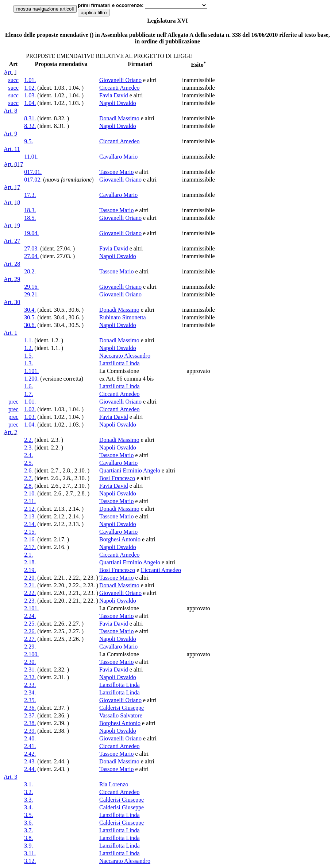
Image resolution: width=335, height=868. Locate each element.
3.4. (28, 807)
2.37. (30, 715)
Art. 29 (12, 279)
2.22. (30, 593)
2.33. (30, 685)
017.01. (33, 172)
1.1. (28, 340)
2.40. (30, 738)
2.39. (30, 731)
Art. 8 (10, 111)
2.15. (30, 532)
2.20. (30, 578)
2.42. (30, 754)
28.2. (30, 271)
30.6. (30, 325)
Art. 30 (12, 302)
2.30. (30, 662)
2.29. (30, 647)
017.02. (33, 180)
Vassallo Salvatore (121, 715)
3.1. (28, 784)
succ (13, 80)
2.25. (30, 624)
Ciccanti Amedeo (120, 88)
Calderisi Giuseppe (122, 708)
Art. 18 (12, 203)
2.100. (31, 654)
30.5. (30, 317)
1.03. (30, 95)
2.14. (30, 524)
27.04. (31, 256)
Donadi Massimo (119, 118)
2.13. (30, 516)
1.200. (31, 379)
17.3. (30, 195)
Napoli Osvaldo (118, 103)
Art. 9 (10, 134)
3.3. (28, 800)
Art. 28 (12, 264)
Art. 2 (10, 432)
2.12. (30, 509)
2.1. (28, 555)
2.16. (30, 539)
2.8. (28, 486)
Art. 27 (12, 241)
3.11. (30, 853)
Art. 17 (12, 187)
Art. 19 (12, 225)
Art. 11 (12, 149)
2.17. (30, 547)
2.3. (28, 447)
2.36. (30, 708)
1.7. (28, 394)
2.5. (28, 463)
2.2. (28, 440)
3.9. (28, 846)
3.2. (28, 792)
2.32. (30, 677)
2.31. (30, 670)
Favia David (114, 95)
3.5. (28, 815)
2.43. (30, 761)
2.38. (30, 723)
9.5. (28, 141)
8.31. (30, 118)
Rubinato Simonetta (123, 317)
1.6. (28, 386)
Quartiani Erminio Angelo (130, 470)
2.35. (30, 700)
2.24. (30, 616)
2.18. (30, 562)
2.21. (30, 585)
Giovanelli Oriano (120, 80)
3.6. (28, 823)
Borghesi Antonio (120, 539)
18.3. (30, 210)
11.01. (31, 157)
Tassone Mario (116, 172)
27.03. (31, 248)
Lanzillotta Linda (120, 363)
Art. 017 (13, 164)
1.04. (30, 103)
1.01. (30, 80)
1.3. (28, 363)
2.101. (31, 608)
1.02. (30, 88)
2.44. (30, 769)
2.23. (30, 601)
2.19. (30, 570)
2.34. (30, 692)
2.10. (30, 493)
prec (14, 402)
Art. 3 (10, 777)
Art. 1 (10, 72)
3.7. (28, 830)
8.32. (30, 126)
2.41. (30, 746)
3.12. (30, 861)
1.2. (28, 348)
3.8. (28, 838)
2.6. (28, 470)
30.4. (30, 310)
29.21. (31, 294)
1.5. (28, 356)
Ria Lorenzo (114, 784)
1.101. (31, 371)
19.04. (31, 233)
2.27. (30, 639)
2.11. (30, 501)
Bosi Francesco (117, 478)
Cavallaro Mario (118, 157)
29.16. (31, 287)
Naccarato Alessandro (125, 356)
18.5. (30, 218)
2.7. (28, 478)
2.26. (30, 631)
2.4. (28, 455)
